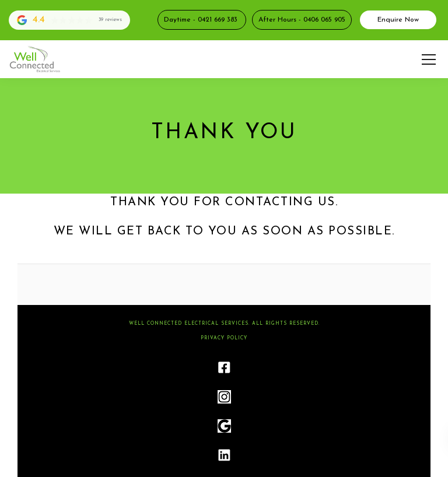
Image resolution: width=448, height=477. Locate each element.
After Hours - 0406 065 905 (302, 20)
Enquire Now (398, 20)
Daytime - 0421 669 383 (202, 20)
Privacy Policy (224, 338)
